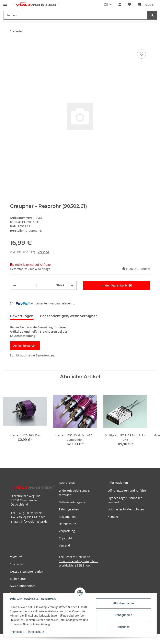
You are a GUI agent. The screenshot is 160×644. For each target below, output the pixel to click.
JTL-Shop (139, 639)
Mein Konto (18, 579)
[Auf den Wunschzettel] (141, 54)
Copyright (65, 538)
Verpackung (67, 531)
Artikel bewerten (25, 346)
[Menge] (36, 285)
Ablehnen (123, 627)
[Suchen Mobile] (75, 15)
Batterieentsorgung (72, 502)
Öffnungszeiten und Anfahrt (127, 491)
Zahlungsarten (69, 509)
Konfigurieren (123, 615)
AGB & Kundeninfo (23, 586)
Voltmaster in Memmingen (126, 509)
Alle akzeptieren (123, 603)
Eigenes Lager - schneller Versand (125, 500)
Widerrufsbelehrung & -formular (75, 493)
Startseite (16, 564)
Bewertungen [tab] (22, 316)
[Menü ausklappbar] (5, 3)
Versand (43, 252)
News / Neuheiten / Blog (27, 572)
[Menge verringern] (15, 285)
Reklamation (67, 517)
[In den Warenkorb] (13, 44)
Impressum (17, 632)
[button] (120, 4)
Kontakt (113, 517)
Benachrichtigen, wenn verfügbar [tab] (68, 316)
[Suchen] (152, 15)
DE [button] (106, 4)
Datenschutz (36, 632)
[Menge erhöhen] (72, 285)
